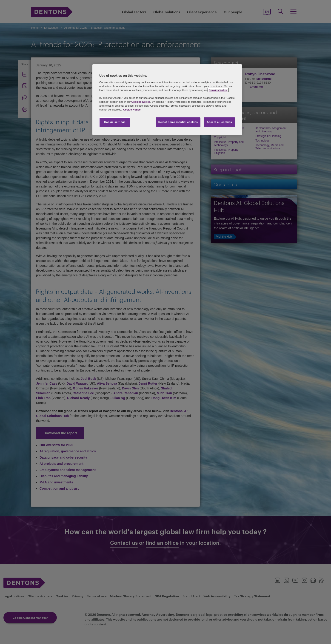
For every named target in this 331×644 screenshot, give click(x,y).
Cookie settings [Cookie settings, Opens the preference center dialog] (115, 122)
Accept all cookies (220, 122)
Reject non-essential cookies (178, 122)
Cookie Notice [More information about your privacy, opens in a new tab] (132, 110)
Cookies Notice (218, 90)
